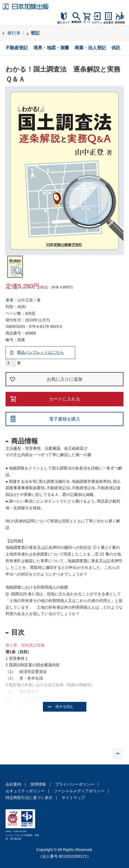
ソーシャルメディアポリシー (79, 791)
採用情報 (38, 784)
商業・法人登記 (90, 48)
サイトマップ (73, 798)
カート (87, 22)
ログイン (97, 23)
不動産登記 (17, 48)
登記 (35, 33)
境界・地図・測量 (51, 48)
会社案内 (13, 784)
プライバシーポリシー (75, 784)
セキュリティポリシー (25, 791)
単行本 (14, 33)
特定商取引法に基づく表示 (29, 798)
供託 (116, 48)
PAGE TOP (118, 753)
